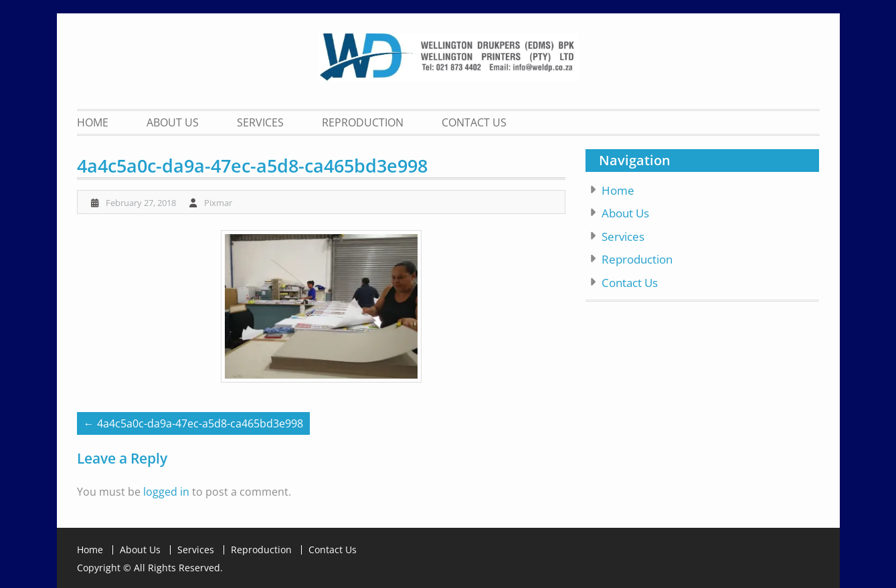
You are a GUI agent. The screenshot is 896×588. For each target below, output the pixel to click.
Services (260, 122)
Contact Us (474, 122)
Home (93, 122)
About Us (173, 122)
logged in (166, 492)
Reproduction (363, 122)
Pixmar (218, 203)
